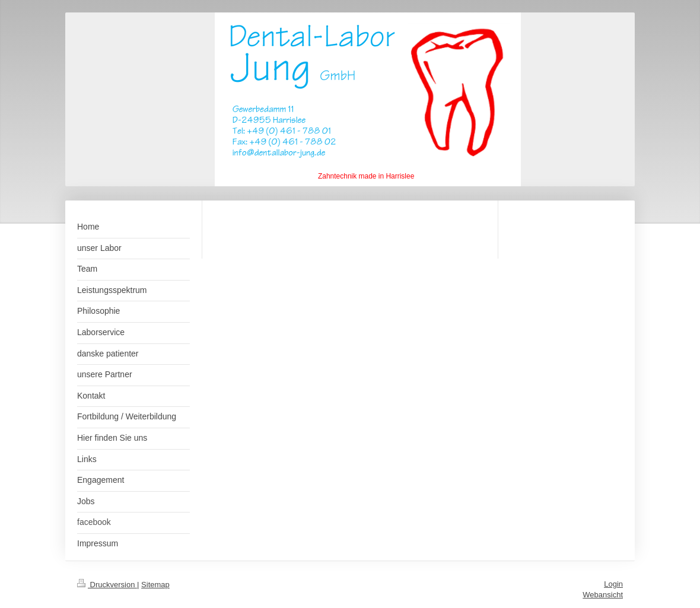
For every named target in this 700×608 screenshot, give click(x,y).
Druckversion (107, 585)
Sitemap (155, 585)
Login (613, 584)
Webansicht (603, 595)
